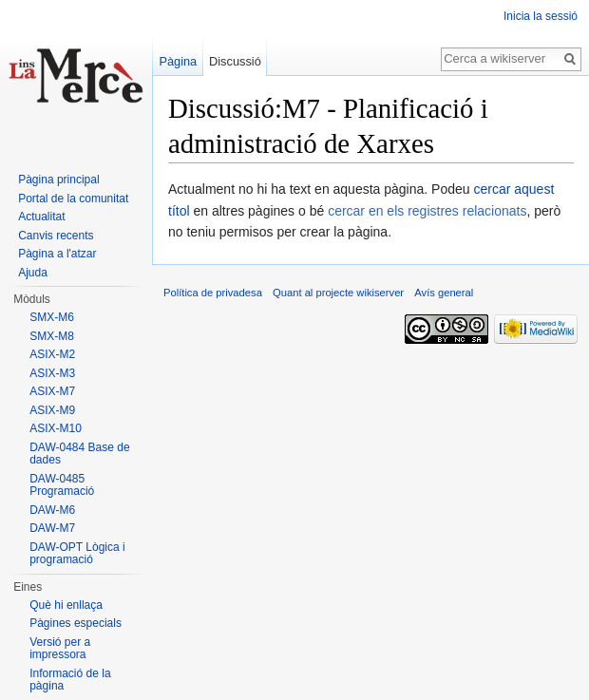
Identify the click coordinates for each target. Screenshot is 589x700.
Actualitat (41, 217)
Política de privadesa (213, 293)
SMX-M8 (52, 336)
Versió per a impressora (60, 649)
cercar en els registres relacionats (427, 211)
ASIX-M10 (56, 428)
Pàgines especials (76, 623)
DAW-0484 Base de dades (79, 454)
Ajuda (33, 273)
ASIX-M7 (52, 391)
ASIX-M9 (52, 410)
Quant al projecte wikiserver (338, 293)
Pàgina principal (58, 180)
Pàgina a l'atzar (57, 254)
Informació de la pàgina (70, 680)
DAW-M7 (52, 528)
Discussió (235, 61)
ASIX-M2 (52, 354)
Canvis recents (56, 236)
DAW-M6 (52, 510)
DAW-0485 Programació (62, 485)
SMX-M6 (52, 317)
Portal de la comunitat (73, 199)
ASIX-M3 (52, 373)
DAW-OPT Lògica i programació (77, 554)
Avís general (444, 293)
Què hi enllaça (66, 605)
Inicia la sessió (541, 16)
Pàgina (178, 61)
